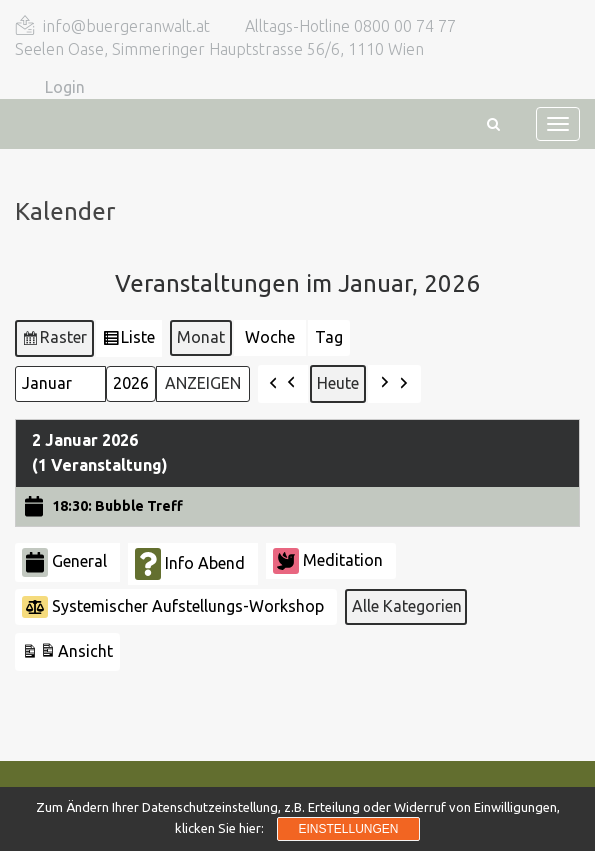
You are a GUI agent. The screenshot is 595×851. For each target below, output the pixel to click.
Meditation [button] (328, 561)
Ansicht (67, 654)
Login (65, 87)
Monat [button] (201, 337)
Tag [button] (329, 337)
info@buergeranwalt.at (126, 26)
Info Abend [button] (190, 564)
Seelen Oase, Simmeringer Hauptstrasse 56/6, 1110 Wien (219, 49)
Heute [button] (338, 383)
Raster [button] (54, 341)
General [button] (64, 562)
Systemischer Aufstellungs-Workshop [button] (173, 607)
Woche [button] (270, 337)
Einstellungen (348, 829)
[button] (283, 384)
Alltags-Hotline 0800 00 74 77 (350, 26)
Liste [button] (129, 341)
